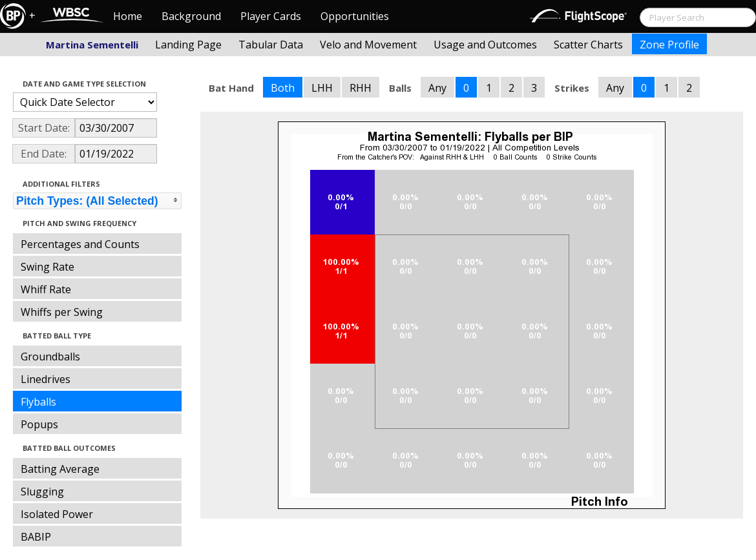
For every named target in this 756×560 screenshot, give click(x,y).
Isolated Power (57, 514)
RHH (361, 88)
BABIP (36, 537)
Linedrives (46, 379)
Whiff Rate (46, 289)
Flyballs (38, 402)
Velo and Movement (368, 45)
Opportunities (355, 16)
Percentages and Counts (80, 244)
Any (437, 88)
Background (191, 16)
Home (128, 16)
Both (283, 88)
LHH (322, 88)
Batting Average (60, 469)
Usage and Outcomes (485, 45)
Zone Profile (669, 45)
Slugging (42, 492)
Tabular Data (271, 45)
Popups (39, 424)
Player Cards (271, 16)
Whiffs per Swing (62, 312)
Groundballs (50, 357)
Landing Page (188, 45)
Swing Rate (47, 267)
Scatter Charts (588, 45)
